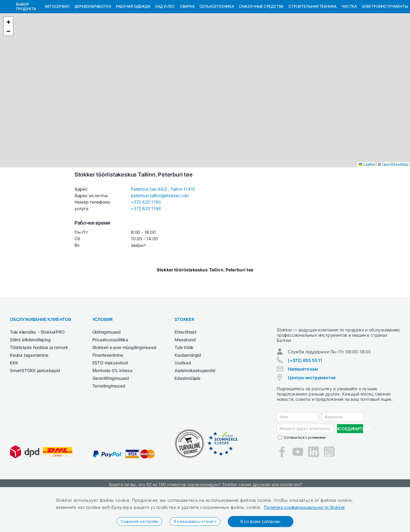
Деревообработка (93, 38)
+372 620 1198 (146, 240)
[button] (183, 92)
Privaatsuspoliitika (110, 371)
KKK (14, 394)
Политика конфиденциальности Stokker (304, 507)
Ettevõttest (185, 364)
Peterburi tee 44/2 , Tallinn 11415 (163, 221)
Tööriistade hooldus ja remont (39, 379)
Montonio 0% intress (113, 402)
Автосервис (57, 38)
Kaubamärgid (188, 387)
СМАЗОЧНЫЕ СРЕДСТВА (261, 38)
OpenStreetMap (395, 196)
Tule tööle (184, 379)
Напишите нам (303, 406)
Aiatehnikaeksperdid (195, 402)
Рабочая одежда (133, 38)
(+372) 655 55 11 (305, 398)
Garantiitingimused (111, 410)
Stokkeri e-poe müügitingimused (124, 379)
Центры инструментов (312, 415)
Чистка (349, 38)
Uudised (183, 394)
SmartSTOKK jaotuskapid (35, 402)
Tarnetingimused (109, 418)
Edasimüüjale (187, 410)
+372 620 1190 (146, 234)
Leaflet (367, 196)
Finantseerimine (108, 387)
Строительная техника (312, 38)
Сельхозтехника (217, 38)
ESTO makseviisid (110, 394)
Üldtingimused (107, 364)
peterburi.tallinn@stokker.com (160, 227)
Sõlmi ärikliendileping (30, 371)
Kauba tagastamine (29, 387)
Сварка (187, 38)
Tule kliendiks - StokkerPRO (37, 364)
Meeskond (185, 371)
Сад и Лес (165, 38)
